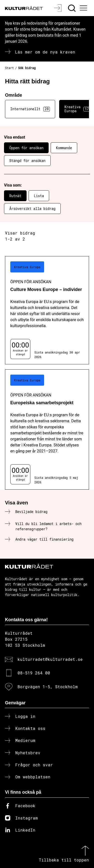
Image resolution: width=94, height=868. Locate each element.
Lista (39, 196)
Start (9, 68)
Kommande (64, 148)
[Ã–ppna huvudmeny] (84, 8)
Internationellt (30, 109)
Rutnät (15, 196)
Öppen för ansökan (26, 148)
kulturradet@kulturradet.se (50, 659)
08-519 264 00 (34, 673)
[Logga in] (58, 8)
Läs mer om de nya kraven (45, 52)
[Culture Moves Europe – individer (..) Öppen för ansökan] (47, 310)
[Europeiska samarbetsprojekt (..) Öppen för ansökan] (47, 429)
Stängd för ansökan (27, 161)
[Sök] (72, 8)
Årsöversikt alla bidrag (32, 209)
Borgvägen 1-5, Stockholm (48, 687)
